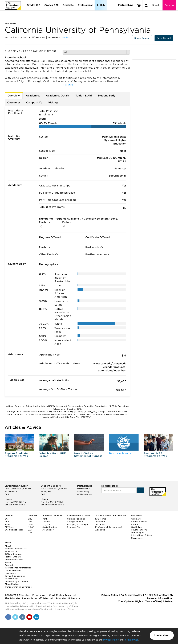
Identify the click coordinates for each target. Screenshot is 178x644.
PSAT (7, 524)
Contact (9, 565)
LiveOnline (136, 527)
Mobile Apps (137, 533)
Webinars (136, 519)
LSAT (30, 524)
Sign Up (169, 5)
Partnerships (126, 5)
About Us (100, 530)
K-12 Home (101, 519)
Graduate (68, 5)
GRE (30, 519)
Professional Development (109, 527)
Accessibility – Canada (16, 581)
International (84, 489)
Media (8, 562)
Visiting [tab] (53, 103)
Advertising (83, 491)
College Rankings (76, 519)
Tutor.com (100, 522)
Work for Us (11, 551)
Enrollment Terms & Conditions (15, 575)
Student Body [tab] (107, 96)
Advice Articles (139, 522)
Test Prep (100, 524)
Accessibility (11, 579)
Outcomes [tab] (14, 103)
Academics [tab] (33, 96)
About (8, 546)
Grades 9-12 (51, 5)
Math (45, 519)
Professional (85, 5)
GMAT (31, 522)
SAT (7, 519)
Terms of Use (131, 640)
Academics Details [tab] (58, 96)
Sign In (156, 5)
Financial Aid (74, 527)
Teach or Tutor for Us (16, 549)
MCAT (31, 527)
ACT (7, 522)
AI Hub (101, 5)
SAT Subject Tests (14, 530)
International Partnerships (18, 568)
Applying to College (77, 524)
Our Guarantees (13, 571)
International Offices (141, 535)
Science (46, 522)
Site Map (168, 601)
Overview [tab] (14, 96)
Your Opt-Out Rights (130, 601)
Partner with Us (13, 557)
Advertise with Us (14, 560)
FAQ (7, 494)
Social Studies (50, 527)
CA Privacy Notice (131, 595)
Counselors (137, 538)
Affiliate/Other (85, 494)
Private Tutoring (139, 530)
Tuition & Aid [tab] (84, 96)
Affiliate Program (13, 554)
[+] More (67, 85)
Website (67, 38)
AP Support (48, 530)
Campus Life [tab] (34, 103)
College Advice (75, 522)
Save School (164, 38)
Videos (135, 524)
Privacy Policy (111, 640)
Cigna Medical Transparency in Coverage (18, 586)
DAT (30, 530)
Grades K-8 (33, 5)
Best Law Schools (120, 453)
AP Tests (9, 527)
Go (140, 490)
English (46, 524)
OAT (30, 533)
